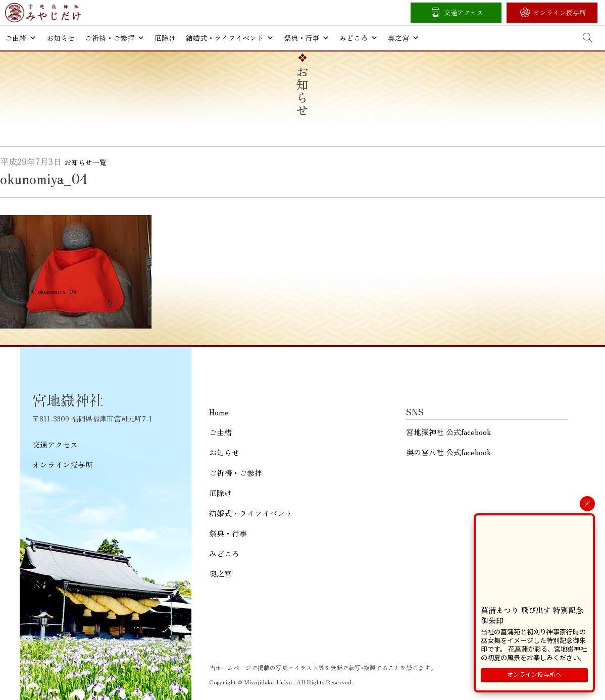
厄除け (165, 38)
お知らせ (61, 38)
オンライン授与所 (560, 12)
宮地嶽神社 (43, 13)
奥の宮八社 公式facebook (448, 452)
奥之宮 (404, 38)
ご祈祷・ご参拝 (115, 38)
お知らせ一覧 (85, 162)
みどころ (359, 38)
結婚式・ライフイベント (230, 38)
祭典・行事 (307, 38)
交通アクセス (464, 12)
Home (219, 412)
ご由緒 (21, 38)
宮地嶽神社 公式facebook (448, 432)
